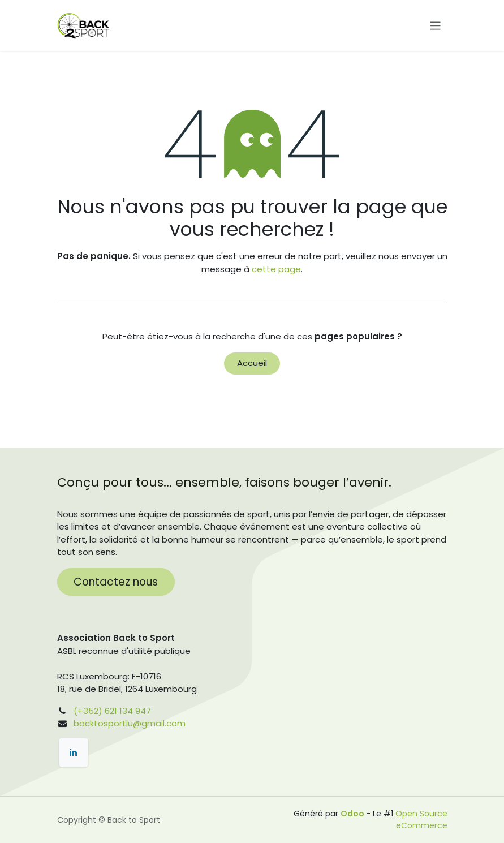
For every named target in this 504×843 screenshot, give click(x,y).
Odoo (353, 814)
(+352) (88, 711)
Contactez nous (116, 582)
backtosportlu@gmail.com (130, 723)
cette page (276, 269)
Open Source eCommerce (421, 820)
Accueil (252, 363)
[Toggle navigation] (435, 25)
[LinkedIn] (74, 752)
